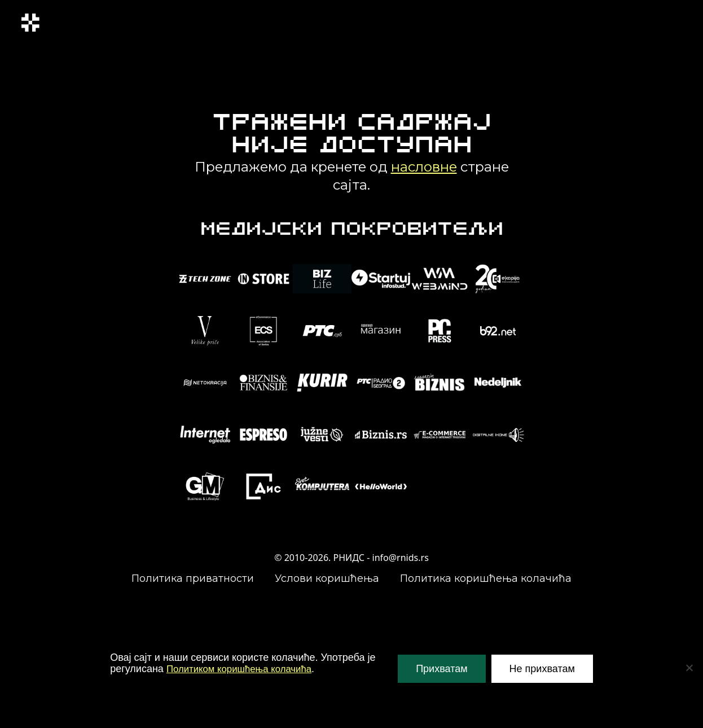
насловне (424, 167)
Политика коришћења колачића (486, 578)
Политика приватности (193, 578)
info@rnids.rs (401, 558)
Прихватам (441, 669)
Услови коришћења (327, 578)
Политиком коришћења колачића (244, 669)
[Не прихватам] (689, 668)
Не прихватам (542, 669)
